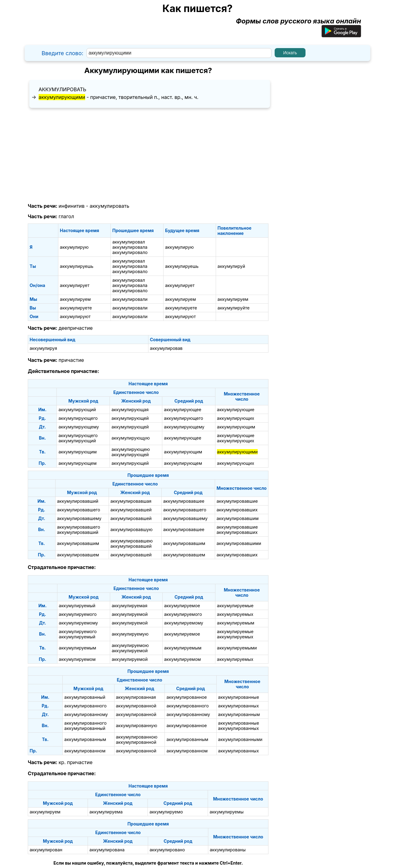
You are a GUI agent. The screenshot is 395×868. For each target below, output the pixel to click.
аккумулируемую (130, 634)
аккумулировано (167, 850)
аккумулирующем (77, 463)
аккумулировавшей (131, 510)
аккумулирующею (131, 449)
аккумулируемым (236, 623)
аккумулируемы (227, 812)
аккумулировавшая (131, 501)
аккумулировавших (237, 510)
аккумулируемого (78, 614)
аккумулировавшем (78, 555)
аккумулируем (75, 299)
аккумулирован (46, 850)
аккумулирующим (236, 427)
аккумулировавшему (79, 518)
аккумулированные (239, 697)
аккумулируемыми (237, 648)
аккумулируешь (77, 266)
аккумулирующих (236, 418)
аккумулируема (106, 812)
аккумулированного (85, 706)
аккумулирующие (236, 409)
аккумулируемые (235, 606)
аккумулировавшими (239, 543)
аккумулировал (129, 242)
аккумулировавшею (132, 541)
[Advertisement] (148, 156)
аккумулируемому (79, 623)
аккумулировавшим (238, 518)
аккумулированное (187, 697)
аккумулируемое (182, 606)
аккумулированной (136, 706)
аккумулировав (166, 348)
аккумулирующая (130, 409)
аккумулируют (75, 316)
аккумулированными (240, 739)
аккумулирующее (183, 409)
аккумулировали (130, 299)
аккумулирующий (77, 409)
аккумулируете (76, 308)
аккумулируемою (130, 645)
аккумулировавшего (79, 510)
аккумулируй (231, 266)
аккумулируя (43, 348)
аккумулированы (228, 850)
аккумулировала (130, 247)
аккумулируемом (77, 659)
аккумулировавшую (132, 529)
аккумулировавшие (237, 501)
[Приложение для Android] (341, 35)
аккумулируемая (130, 606)
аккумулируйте (234, 308)
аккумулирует (75, 285)
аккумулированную (137, 725)
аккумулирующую (131, 438)
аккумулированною (137, 737)
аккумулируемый (77, 606)
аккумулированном (85, 751)
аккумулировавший (78, 501)
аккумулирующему (79, 427)
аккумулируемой (130, 614)
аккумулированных (239, 706)
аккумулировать (62, 89)
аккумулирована (107, 850)
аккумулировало (130, 252)
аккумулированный (85, 697)
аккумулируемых (235, 614)
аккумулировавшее (184, 501)
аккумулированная (136, 697)
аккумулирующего (78, 418)
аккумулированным (239, 714)
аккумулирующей (130, 418)
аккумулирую (74, 247)
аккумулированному (86, 714)
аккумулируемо (166, 812)
